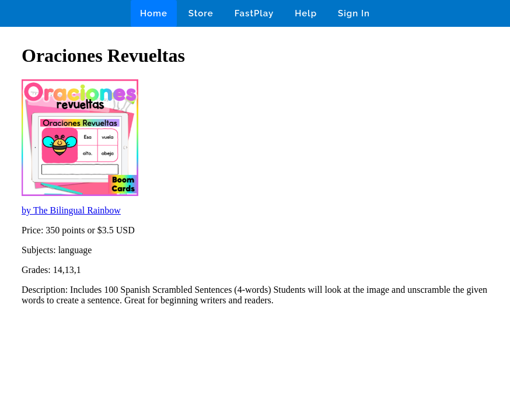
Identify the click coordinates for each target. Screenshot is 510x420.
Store (201, 13)
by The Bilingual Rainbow (71, 210)
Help (306, 13)
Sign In (354, 13)
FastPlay (254, 13)
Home (154, 13)
